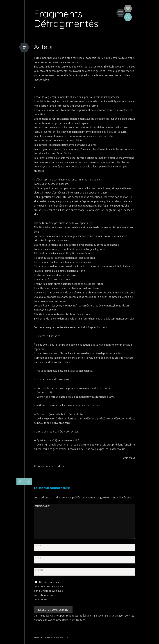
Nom (38, 546)
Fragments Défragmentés (66, 19)
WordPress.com (59, 637)
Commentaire (42, 506)
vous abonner (42, 595)
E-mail (39, 558)
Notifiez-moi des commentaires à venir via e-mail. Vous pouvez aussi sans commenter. (49, 591)
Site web (39, 570)
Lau (63, 466)
